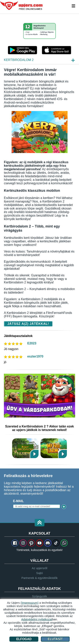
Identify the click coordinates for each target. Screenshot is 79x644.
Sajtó (39, 573)
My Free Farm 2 (54, 448)
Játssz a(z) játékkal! (28, 324)
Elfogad (24, 639)
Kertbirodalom (25, 448)
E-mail (18, 501)
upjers (22, 6)
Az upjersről (39, 568)
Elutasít (55, 639)
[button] (39, 523)
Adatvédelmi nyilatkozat (37, 619)
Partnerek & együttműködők (39, 578)
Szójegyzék (40, 596)
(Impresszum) (30, 603)
